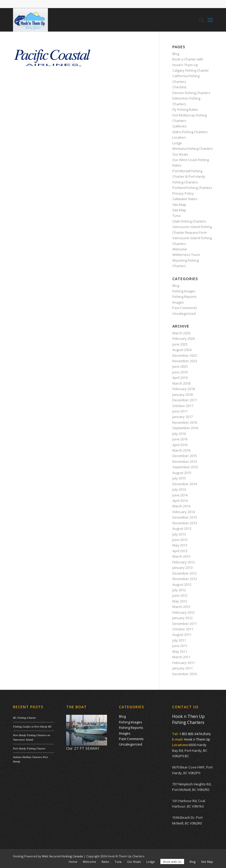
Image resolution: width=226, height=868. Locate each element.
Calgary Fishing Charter (191, 70)
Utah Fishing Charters (189, 221)
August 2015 (182, 473)
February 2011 (184, 663)
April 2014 (180, 501)
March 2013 (181, 556)
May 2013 (180, 545)
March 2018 (181, 383)
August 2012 (182, 584)
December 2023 (185, 355)
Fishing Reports (184, 297)
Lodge (177, 143)
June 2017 (180, 411)
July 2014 (179, 489)
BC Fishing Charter (24, 718)
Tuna (176, 216)
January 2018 (183, 395)
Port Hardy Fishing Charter (29, 748)
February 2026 (184, 338)
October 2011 (183, 629)
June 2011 (180, 646)
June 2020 (180, 366)
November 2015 (185, 461)
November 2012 (185, 579)
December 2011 (185, 624)
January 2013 (183, 568)
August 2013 (182, 528)
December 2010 (185, 674)
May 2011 (180, 651)
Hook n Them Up (197, 739)
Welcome (180, 249)
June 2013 (180, 540)
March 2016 (181, 450)
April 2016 (180, 445)
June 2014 (180, 495)
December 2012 (185, 573)
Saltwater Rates (185, 199)
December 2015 (185, 456)
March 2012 (181, 607)
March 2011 (181, 657)
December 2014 (185, 484)
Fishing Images (184, 291)
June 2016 (180, 439)
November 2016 (185, 422)
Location (179, 137)
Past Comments (185, 308)
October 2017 (183, 406)
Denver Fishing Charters (191, 93)
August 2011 (182, 635)
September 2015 (185, 467)
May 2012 (180, 601)
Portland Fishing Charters (192, 188)
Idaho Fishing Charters (190, 132)
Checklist (179, 87)
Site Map (179, 205)
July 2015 (179, 478)
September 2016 (185, 428)
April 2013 (180, 551)
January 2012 (183, 618)
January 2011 (183, 668)
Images (178, 302)
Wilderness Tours (186, 255)
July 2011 (179, 640)
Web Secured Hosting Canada (62, 856)
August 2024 (182, 350)
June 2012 (180, 595)
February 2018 (184, 389)
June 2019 (180, 372)
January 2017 (183, 417)
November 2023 (185, 361)
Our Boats (180, 154)
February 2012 (184, 612)
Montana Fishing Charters (193, 149)
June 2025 (180, 344)
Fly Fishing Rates (185, 109)
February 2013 (184, 562)
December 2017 (185, 400)
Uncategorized (184, 313)
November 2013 (185, 523)
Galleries (180, 126)
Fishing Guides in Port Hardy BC (32, 727)
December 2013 (185, 517)
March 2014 (181, 506)
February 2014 (184, 512)
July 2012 (179, 590)
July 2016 (179, 434)
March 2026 (181, 333)
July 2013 (179, 534)
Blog (176, 54)
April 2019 (180, 378)
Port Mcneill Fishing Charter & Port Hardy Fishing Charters (189, 177)
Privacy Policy (183, 193)
